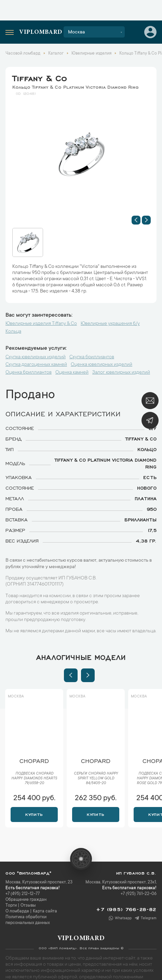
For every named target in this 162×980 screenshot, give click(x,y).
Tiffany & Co (40, 77)
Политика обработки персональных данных (28, 920)
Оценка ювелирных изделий (102, 365)
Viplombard (41, 32)
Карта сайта (45, 911)
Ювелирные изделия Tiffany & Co (41, 324)
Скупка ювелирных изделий (36, 357)
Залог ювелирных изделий (121, 373)
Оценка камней (72, 373)
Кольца (13, 332)
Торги (11, 906)
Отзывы (28, 906)
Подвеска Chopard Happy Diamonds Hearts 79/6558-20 (34, 779)
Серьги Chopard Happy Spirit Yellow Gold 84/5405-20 (96, 779)
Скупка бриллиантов (92, 357)
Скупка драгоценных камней (36, 365)
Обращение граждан (26, 900)
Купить (34, 814)
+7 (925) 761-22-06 (139, 894)
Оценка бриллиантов (29, 373)
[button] (136, 220)
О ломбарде (17, 911)
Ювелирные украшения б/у (110, 324)
